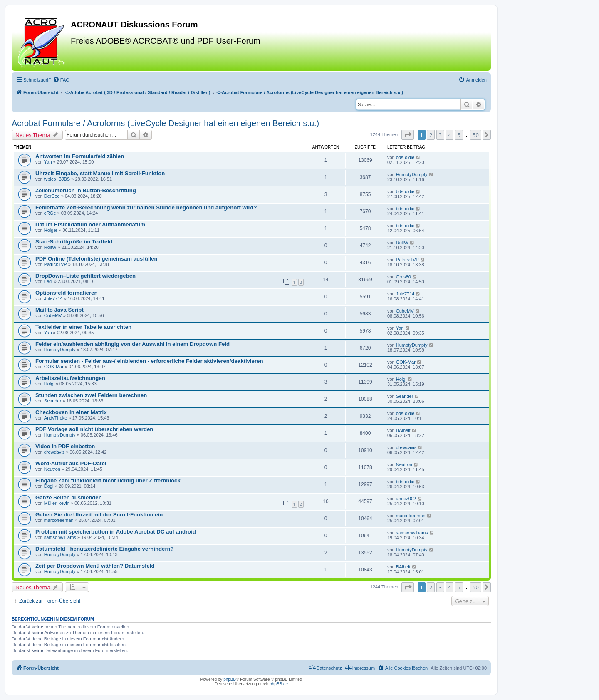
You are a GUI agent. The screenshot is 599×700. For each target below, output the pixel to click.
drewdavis (54, 452)
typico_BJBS (57, 179)
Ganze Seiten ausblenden (69, 498)
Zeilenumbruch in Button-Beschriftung (86, 190)
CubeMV (53, 315)
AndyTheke (56, 418)
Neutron (52, 469)
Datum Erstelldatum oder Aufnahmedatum (90, 225)
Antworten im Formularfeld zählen (80, 156)
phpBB (230, 679)
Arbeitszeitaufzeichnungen (70, 378)
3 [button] (440, 135)
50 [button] (476, 135)
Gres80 (403, 277)
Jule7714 (53, 298)
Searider (53, 401)
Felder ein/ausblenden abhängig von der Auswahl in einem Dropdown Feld (132, 344)
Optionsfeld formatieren (66, 293)
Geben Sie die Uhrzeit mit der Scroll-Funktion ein (99, 515)
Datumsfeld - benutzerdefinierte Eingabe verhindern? (105, 549)
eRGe (50, 213)
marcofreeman (59, 520)
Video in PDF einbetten (65, 446)
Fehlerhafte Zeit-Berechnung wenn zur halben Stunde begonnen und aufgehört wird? (146, 207)
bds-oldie (405, 157)
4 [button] (449, 135)
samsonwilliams (60, 537)
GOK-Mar (54, 367)
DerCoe (52, 196)
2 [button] (431, 135)
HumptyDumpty (412, 174)
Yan (48, 162)
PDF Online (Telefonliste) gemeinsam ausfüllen (97, 259)
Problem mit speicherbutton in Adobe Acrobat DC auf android (116, 532)
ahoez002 (406, 499)
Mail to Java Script (59, 310)
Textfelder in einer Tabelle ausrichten (83, 327)
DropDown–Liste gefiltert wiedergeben (85, 276)
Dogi (49, 486)
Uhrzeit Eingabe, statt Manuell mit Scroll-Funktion (100, 173)
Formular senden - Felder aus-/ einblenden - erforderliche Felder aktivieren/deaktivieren (149, 361)
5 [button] (459, 135)
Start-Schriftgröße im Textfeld (74, 242)
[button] (408, 135)
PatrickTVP (56, 264)
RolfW (50, 247)
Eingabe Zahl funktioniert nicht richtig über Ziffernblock (108, 480)
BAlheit (403, 430)
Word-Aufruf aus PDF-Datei (71, 463)
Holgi (49, 384)
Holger (51, 230)
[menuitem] (61, 80)
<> (138, 92)
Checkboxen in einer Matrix (71, 412)
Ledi (48, 281)
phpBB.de (279, 684)
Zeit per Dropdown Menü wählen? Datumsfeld (95, 566)
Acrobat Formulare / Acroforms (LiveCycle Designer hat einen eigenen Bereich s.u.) (165, 123)
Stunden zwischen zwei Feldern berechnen (91, 395)
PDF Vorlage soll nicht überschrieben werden (94, 429)
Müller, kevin (57, 503)
